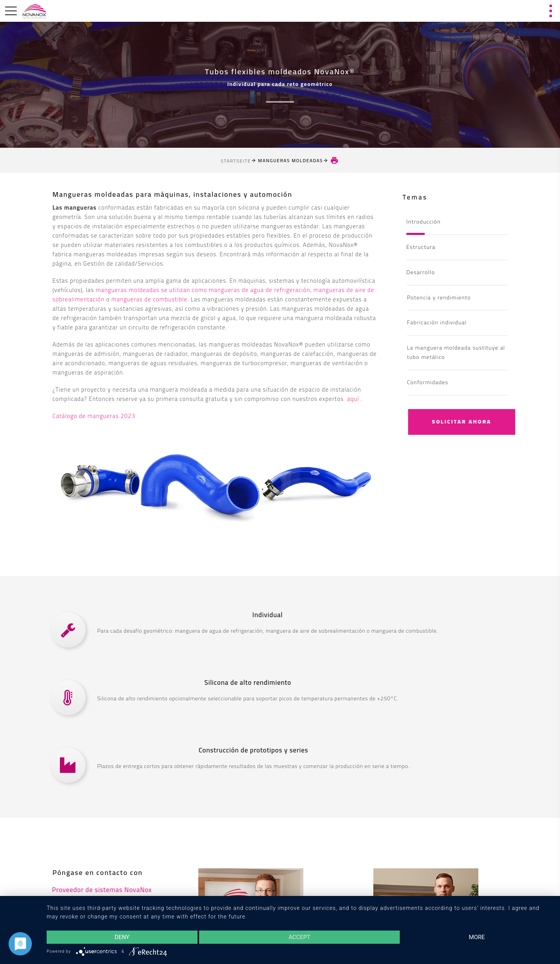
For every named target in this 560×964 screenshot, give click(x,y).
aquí (354, 399)
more (477, 937)
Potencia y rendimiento (450, 297)
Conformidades (438, 382)
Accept (299, 937)
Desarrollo (421, 272)
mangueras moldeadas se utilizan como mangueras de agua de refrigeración (203, 290)
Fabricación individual (448, 322)
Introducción (423, 222)
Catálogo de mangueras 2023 (94, 416)
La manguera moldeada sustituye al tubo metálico (467, 352)
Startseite (236, 161)
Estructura (421, 247)
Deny (122, 937)
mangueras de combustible (150, 299)
